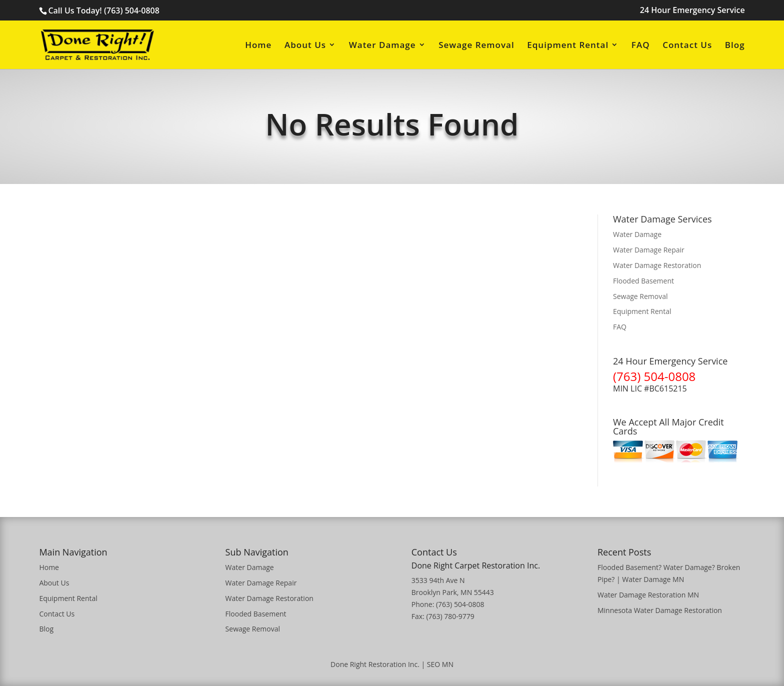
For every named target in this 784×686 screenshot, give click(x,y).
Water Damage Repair (649, 250)
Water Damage (382, 45)
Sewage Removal (476, 45)
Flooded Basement (643, 281)
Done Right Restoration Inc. (375, 664)
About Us (305, 45)
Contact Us (687, 45)
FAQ (641, 45)
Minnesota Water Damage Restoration (660, 610)
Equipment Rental (568, 45)
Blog (735, 45)
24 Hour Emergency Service (692, 11)
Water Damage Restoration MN (648, 595)
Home (258, 45)
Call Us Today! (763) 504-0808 (103, 10)
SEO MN (440, 664)
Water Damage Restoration (657, 265)
